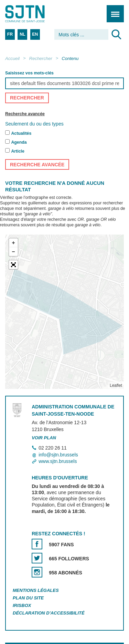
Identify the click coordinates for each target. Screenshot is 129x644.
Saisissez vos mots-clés (29, 73)
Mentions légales (36, 591)
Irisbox (22, 605)
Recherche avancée (25, 114)
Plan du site (28, 598)
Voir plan (44, 438)
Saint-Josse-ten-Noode (35, 14)
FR (10, 34)
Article (18, 152)
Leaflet (116, 386)
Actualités (21, 134)
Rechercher (41, 58)
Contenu (70, 58)
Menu (113, 10)
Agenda (19, 143)
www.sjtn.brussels (58, 461)
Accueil (12, 58)
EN (35, 34)
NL (22, 34)
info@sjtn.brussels (58, 455)
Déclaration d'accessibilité (49, 613)
